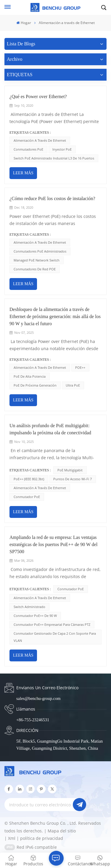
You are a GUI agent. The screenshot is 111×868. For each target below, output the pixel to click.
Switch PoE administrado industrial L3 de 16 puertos (54, 158)
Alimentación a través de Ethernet (40, 140)
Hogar (24, 23)
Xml (12, 838)
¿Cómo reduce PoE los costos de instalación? (52, 198)
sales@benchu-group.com (38, 698)
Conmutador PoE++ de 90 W (35, 616)
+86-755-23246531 (33, 720)
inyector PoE (62, 149)
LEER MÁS (23, 173)
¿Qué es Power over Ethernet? (38, 96)
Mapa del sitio (62, 831)
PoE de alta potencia (30, 376)
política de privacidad (42, 838)
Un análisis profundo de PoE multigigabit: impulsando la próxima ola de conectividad (50, 429)
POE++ (80, 367)
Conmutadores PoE (28, 149)
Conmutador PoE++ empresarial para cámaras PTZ (52, 624)
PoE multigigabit (70, 470)
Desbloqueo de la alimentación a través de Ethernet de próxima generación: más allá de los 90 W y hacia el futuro (55, 316)
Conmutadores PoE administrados (40, 251)
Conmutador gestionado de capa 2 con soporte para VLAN (55, 637)
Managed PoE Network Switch (37, 260)
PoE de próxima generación (35, 385)
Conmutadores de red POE (35, 269)
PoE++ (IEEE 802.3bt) (29, 479)
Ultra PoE (73, 385)
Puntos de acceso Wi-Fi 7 (73, 479)
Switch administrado (29, 607)
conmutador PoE (27, 497)
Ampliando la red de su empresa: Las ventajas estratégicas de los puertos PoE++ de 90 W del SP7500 (53, 544)
